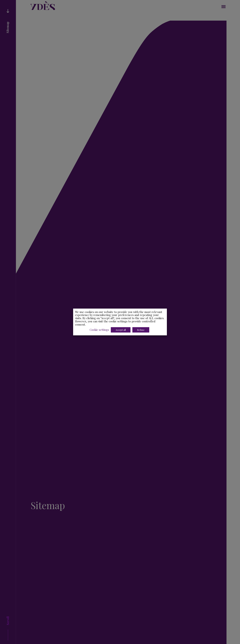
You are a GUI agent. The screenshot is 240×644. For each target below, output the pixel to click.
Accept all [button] (121, 330)
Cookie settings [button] (99, 330)
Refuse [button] (141, 330)
